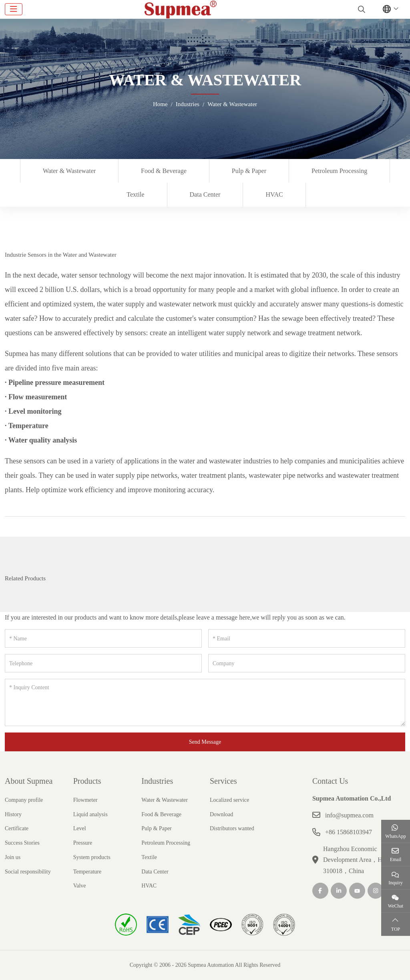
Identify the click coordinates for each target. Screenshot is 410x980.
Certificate (17, 828)
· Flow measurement (36, 397)
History (13, 814)
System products (92, 857)
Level (80, 828)
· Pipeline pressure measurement (55, 382)
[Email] (307, 638)
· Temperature (27, 426)
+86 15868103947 (349, 832)
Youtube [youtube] (357, 891)
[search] (361, 9)
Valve (80, 886)
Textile (135, 194)
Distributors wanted (232, 828)
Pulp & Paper (249, 171)
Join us (13, 857)
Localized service (229, 800)
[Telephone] (103, 663)
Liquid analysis (90, 814)
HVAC (274, 194)
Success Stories (22, 843)
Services (223, 781)
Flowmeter (85, 800)
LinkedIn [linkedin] (339, 891)
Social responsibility (28, 872)
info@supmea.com (349, 815)
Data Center (205, 194)
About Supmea (29, 781)
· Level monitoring (33, 411)
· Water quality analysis (41, 440)
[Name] (103, 638)
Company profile (24, 800)
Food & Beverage (164, 171)
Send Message (205, 742)
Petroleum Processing (339, 171)
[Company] (307, 663)
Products (87, 781)
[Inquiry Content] (205, 702)
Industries (157, 781)
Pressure (83, 843)
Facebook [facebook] (320, 891)
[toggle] (14, 9)
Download (221, 814)
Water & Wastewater (69, 171)
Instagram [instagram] (376, 891)
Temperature (87, 872)
